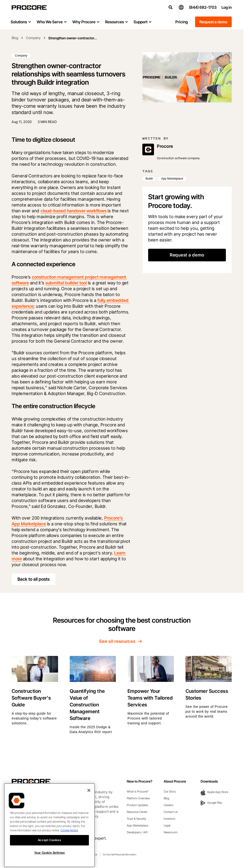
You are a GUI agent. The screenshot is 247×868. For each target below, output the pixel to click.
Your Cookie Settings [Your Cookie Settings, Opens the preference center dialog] (50, 862)
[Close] (89, 800)
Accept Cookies (49, 849)
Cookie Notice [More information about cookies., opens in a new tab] (69, 840)
